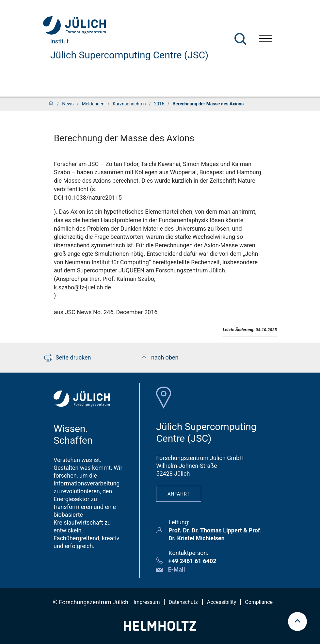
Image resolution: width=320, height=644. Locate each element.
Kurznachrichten (129, 104)
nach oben (159, 358)
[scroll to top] (297, 621)
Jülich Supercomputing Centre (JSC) (129, 55)
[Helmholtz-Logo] (160, 629)
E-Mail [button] (176, 569)
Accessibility (222, 602)
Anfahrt (179, 494)
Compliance (259, 602)
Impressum (147, 602)
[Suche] (240, 39)
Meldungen (93, 104)
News (68, 104)
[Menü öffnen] (265, 39)
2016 (159, 104)
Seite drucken (68, 358)
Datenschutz (183, 602)
